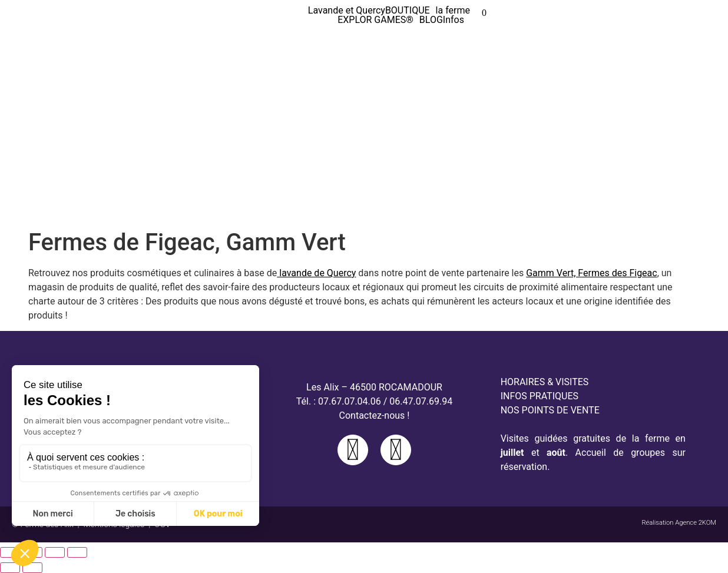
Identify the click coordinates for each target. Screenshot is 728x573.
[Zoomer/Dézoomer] (10, 552)
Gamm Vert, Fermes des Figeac (591, 273)
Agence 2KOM (696, 523)
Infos (454, 20)
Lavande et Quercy (347, 11)
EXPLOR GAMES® (375, 20)
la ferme (453, 11)
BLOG (431, 20)
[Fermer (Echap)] (77, 552)
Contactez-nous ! (375, 415)
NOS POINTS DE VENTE (550, 410)
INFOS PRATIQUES (540, 396)
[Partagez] (55, 552)
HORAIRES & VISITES (545, 382)
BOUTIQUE (408, 11)
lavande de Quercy (316, 273)
